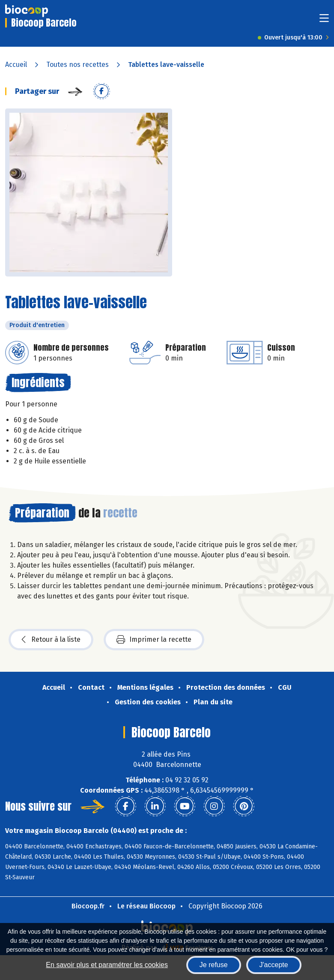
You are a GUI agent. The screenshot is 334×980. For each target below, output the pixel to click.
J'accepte (274, 965)
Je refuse (214, 965)
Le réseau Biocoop (146, 906)
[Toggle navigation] (324, 21)
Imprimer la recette (154, 640)
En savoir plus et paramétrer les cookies (107, 965)
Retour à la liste (51, 640)
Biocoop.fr (88, 906)
